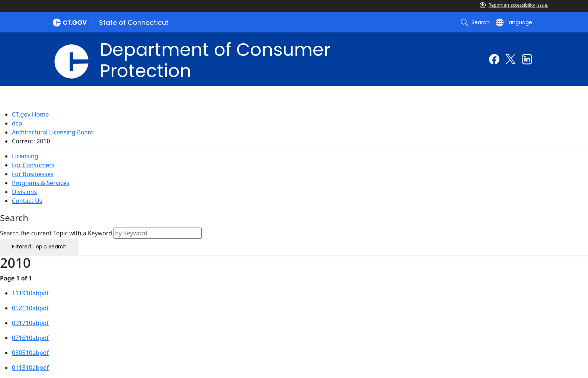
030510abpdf (30, 353)
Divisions (24, 192)
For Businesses (33, 174)
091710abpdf (30, 323)
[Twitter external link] (511, 59)
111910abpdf (30, 293)
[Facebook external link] (494, 59)
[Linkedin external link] (527, 59)
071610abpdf (30, 338)
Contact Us (27, 201)
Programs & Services (41, 183)
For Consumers (33, 165)
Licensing (25, 156)
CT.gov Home (30, 114)
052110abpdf (30, 308)
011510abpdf (30, 368)
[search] (475, 22)
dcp (17, 123)
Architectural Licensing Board (53, 132)
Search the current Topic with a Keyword (56, 233)
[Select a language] (514, 22)
